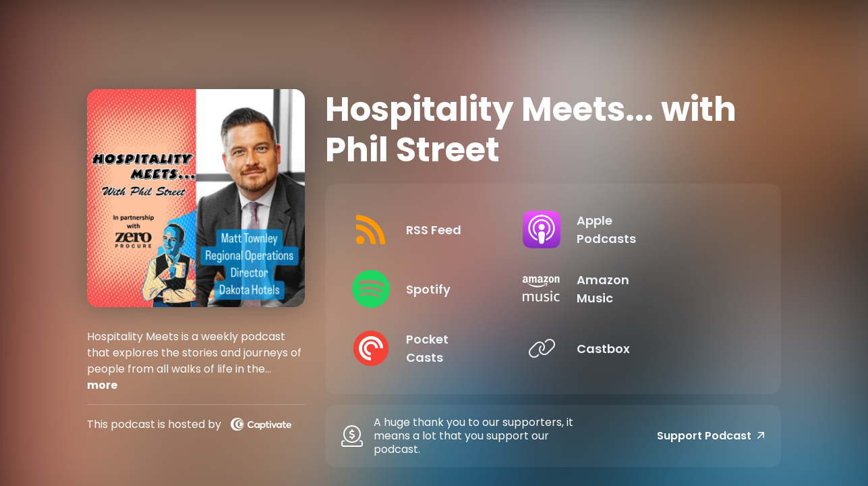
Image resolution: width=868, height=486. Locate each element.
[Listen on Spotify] (444, 289)
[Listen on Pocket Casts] (444, 348)
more (102, 385)
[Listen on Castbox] (651, 348)
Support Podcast (711, 436)
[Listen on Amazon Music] (651, 289)
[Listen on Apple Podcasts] (651, 230)
